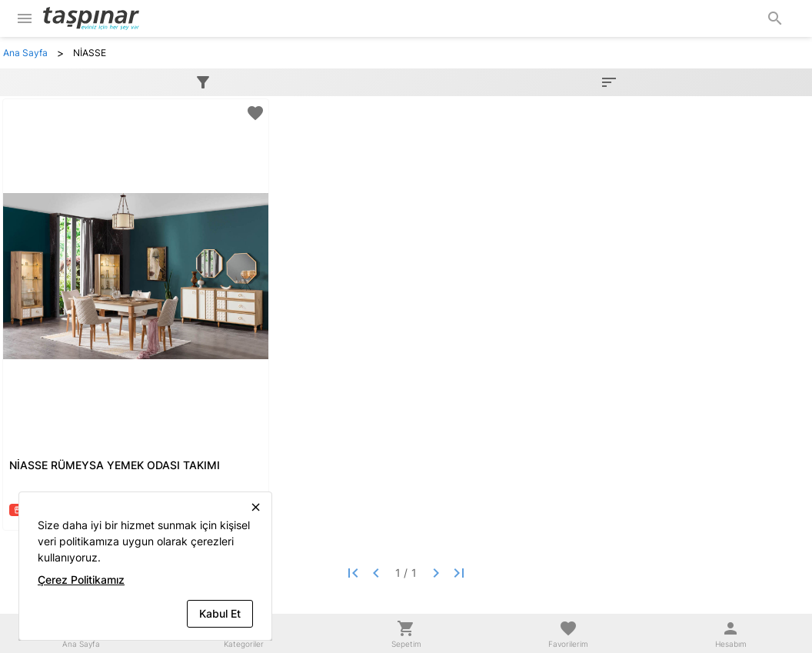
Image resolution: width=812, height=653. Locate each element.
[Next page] (436, 573)
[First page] (353, 573)
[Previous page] (376, 573)
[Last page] (459, 573)
